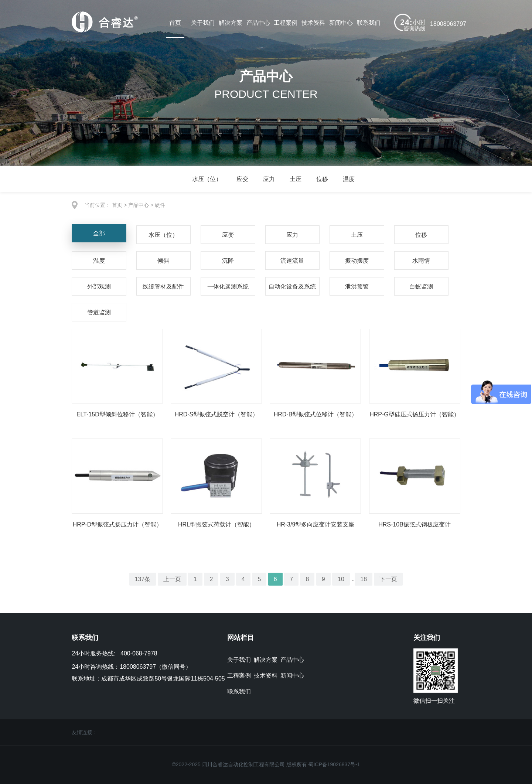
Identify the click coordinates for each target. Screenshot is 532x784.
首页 (175, 23)
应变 (242, 179)
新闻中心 (341, 23)
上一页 (172, 579)
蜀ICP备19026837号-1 (334, 764)
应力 (269, 179)
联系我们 (369, 23)
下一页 (389, 579)
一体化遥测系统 (228, 287)
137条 (142, 579)
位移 (322, 179)
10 (341, 579)
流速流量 (292, 261)
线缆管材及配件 (163, 287)
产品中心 (258, 23)
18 (364, 579)
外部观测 (99, 287)
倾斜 (163, 261)
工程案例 (286, 23)
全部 (99, 233)
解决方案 (231, 23)
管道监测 (99, 312)
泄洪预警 (357, 287)
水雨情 (421, 261)
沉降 (228, 261)
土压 (296, 179)
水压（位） (207, 179)
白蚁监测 (421, 287)
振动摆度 (357, 261)
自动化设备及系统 (292, 287)
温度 (349, 179)
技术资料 (313, 23)
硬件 (160, 205)
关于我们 (203, 23)
